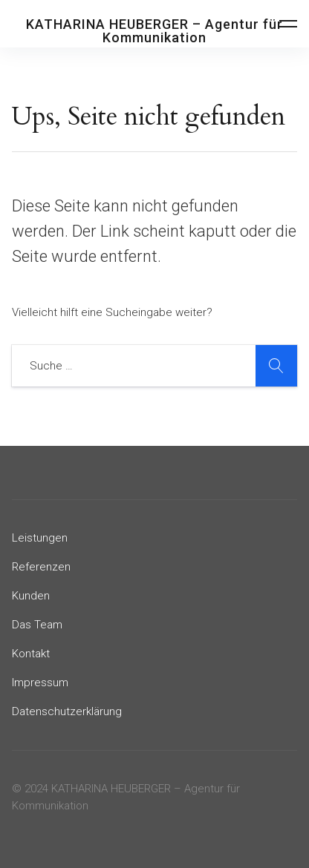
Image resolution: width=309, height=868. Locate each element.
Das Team (37, 625)
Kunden (31, 596)
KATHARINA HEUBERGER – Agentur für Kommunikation (154, 31)
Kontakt (31, 654)
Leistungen (40, 538)
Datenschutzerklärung (67, 711)
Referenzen (41, 567)
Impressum (40, 683)
